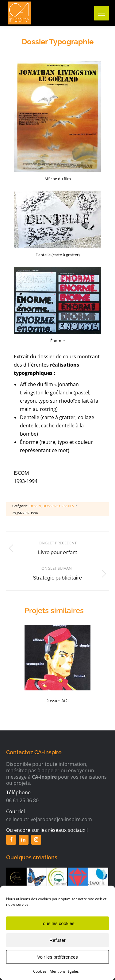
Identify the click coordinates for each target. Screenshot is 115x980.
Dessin (35, 506)
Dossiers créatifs (58, 506)
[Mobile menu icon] (102, 13)
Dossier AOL (58, 701)
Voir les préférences (57, 967)
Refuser (57, 950)
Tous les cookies (57, 933)
